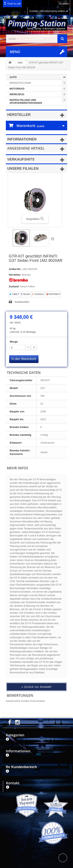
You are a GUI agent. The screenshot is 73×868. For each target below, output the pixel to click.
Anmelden (64, 4)
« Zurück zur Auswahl (37, 687)
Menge (14, 342)
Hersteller (19, 115)
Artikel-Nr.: (15, 269)
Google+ (38, 294)
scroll (63, 858)
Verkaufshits (21, 159)
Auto (13, 77)
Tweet (14, 294)
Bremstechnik (20, 83)
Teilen (26, 294)
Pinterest (53, 294)
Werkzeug (17, 94)
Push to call (14, 4)
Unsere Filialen (23, 169)
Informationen (22, 139)
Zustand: (14, 286)
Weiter (53, 239)
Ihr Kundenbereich (21, 767)
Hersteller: (15, 275)
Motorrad (17, 89)
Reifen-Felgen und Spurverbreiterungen (26, 101)
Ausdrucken (22, 302)
